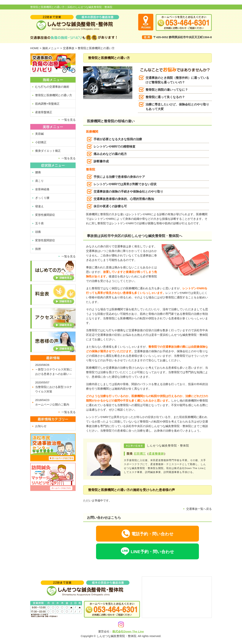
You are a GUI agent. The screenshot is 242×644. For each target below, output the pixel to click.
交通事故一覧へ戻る (199, 509)
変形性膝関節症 (45, 215)
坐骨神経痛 (42, 189)
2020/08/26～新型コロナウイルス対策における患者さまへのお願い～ (54, 369)
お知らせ (41, 426)
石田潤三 (140, 454)
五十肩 (39, 223)
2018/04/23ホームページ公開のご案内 (52, 402)
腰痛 (38, 172)
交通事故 (69, 48)
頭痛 (38, 232)
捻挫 (38, 249)
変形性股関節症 (45, 240)
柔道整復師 (156, 454)
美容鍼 (39, 134)
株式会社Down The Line (128, 631)
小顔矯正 (41, 142)
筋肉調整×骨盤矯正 (47, 104)
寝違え (39, 206)
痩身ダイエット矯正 (48, 151)
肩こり (39, 181)
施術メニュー (51, 48)
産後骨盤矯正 (44, 112)
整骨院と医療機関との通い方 (54, 95)
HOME (35, 48)
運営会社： (105, 631)
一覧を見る (69, 120)
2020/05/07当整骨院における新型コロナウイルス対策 (54, 387)
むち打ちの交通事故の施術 (52, 87)
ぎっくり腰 (42, 198)
